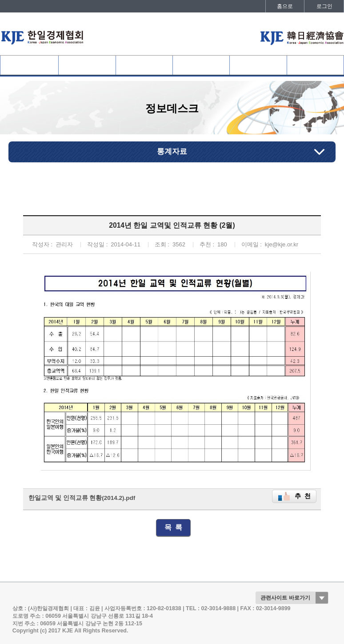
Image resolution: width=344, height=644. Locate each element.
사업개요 (144, 65)
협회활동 (201, 65)
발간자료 (315, 65)
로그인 (324, 6)
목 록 (174, 527)
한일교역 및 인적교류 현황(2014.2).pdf (82, 498)
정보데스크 (258, 65)
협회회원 (87, 65)
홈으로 (285, 6)
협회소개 (29, 65)
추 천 (303, 496)
